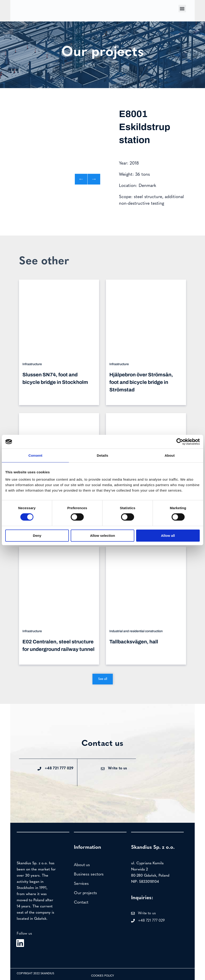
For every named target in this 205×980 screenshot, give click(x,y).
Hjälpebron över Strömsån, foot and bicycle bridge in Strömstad (141, 382)
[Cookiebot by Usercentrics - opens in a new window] (180, 442)
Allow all (168, 536)
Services (81, 884)
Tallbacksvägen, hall (134, 642)
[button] (182, 9)
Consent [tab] (35, 455)
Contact (81, 903)
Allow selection (102, 536)
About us (82, 865)
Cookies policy (102, 976)
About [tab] (170, 455)
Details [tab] (102, 455)
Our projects (85, 893)
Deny (37, 536)
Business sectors (89, 874)
